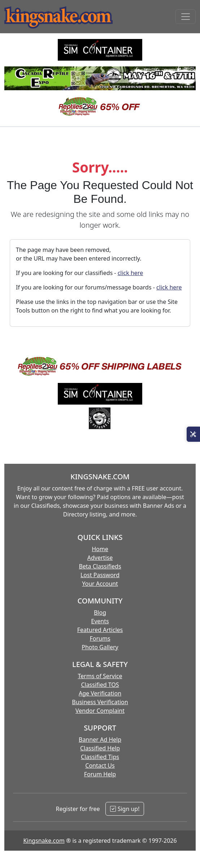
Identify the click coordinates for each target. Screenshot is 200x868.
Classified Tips (100, 757)
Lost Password (100, 575)
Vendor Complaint (100, 711)
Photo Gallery (100, 647)
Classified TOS (100, 685)
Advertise (100, 558)
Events (100, 621)
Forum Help (100, 774)
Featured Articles (100, 630)
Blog (100, 612)
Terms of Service (100, 676)
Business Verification (100, 702)
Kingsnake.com (44, 841)
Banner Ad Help (100, 740)
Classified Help (100, 748)
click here (131, 273)
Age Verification (100, 693)
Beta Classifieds (100, 566)
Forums (100, 638)
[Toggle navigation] (186, 17)
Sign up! (125, 809)
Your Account (100, 584)
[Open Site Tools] (193, 434)
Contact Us (100, 766)
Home (100, 549)
